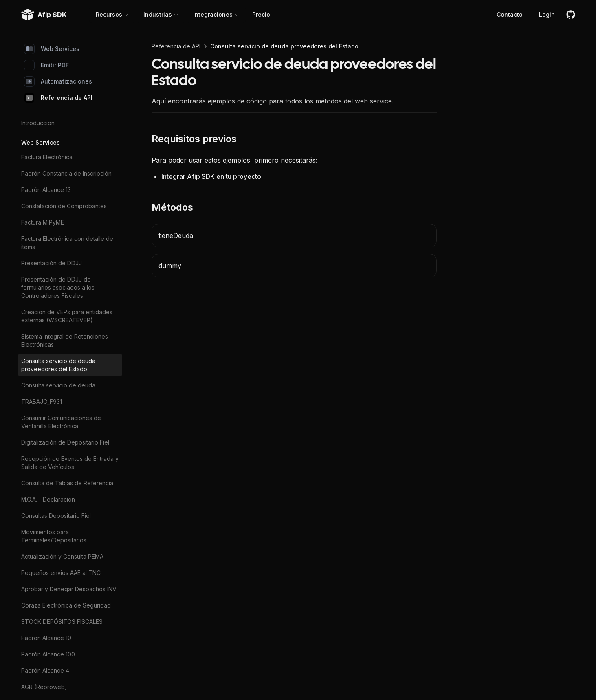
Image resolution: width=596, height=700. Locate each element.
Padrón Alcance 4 (45, 670)
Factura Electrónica (47, 157)
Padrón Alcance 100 (48, 654)
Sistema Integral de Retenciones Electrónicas (65, 340)
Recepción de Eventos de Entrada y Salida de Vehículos (70, 463)
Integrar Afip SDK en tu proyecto (211, 176)
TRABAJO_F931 (42, 402)
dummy (170, 266)
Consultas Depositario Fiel (56, 516)
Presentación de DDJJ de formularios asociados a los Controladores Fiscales (58, 287)
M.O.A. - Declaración (48, 499)
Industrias (161, 14)
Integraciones (216, 14)
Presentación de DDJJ (52, 263)
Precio (261, 14)
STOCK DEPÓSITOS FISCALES (62, 622)
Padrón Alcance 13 (46, 190)
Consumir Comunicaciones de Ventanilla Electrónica (61, 422)
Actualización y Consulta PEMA (62, 556)
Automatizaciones (58, 81)
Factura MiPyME (43, 222)
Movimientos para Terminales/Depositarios (54, 536)
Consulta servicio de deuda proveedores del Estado (58, 365)
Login (547, 14)
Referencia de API (58, 98)
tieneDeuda (176, 236)
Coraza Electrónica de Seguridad (66, 605)
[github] (571, 15)
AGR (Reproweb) (44, 687)
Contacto (510, 14)
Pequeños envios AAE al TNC (61, 573)
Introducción (38, 123)
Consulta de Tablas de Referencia (67, 483)
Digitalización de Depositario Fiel (65, 442)
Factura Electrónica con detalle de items (67, 243)
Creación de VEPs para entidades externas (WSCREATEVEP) (67, 316)
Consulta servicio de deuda (58, 385)
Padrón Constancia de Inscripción (66, 173)
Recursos (112, 14)
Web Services (52, 49)
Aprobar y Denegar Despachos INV (69, 589)
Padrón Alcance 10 (46, 638)
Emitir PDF (47, 65)
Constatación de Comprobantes (64, 206)
